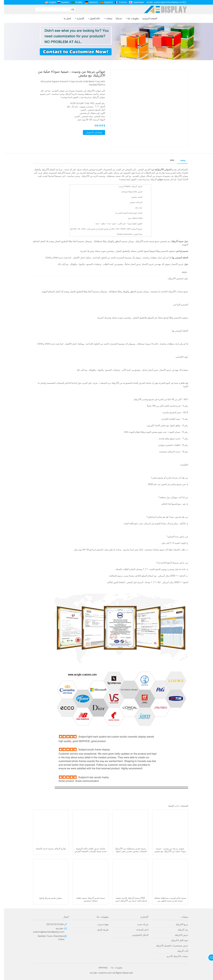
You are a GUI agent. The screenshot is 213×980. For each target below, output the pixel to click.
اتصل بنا (63, 18)
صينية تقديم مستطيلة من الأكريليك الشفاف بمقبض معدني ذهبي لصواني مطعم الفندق (126, 850)
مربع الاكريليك (178, 924)
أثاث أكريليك (179, 951)
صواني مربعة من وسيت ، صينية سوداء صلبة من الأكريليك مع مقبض (166, 850)
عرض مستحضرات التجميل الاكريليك (168, 946)
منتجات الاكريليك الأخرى (149, 52)
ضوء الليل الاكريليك (176, 940)
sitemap (99, 968)
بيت (178, 52)
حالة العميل (91, 18)
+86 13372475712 (51, 924)
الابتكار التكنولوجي (136, 935)
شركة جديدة (139, 924)
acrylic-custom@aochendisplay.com (161, 2)
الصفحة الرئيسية (146, 18)
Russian (61, 2)
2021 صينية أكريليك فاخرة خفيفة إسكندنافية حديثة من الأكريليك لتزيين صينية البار (126, 899)
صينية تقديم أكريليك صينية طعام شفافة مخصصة (87, 899)
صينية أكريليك (126, 52)
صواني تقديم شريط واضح (47, 898)
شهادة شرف (99, 924)
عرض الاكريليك (177, 935)
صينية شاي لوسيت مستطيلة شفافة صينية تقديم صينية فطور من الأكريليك (166, 899)
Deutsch (89, 2)
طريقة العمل (99, 930)
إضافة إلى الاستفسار (90, 132)
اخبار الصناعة (138, 930)
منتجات (105, 18)
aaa (168, 160)
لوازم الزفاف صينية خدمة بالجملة (47, 849)
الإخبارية (76, 18)
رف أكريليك (179, 930)
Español (105, 2)
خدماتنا (115, 18)
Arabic (75, 2)
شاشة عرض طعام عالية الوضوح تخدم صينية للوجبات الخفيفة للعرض (87, 850)
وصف (179, 160)
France (119, 2)
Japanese (134, 2)
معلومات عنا (129, 18)
